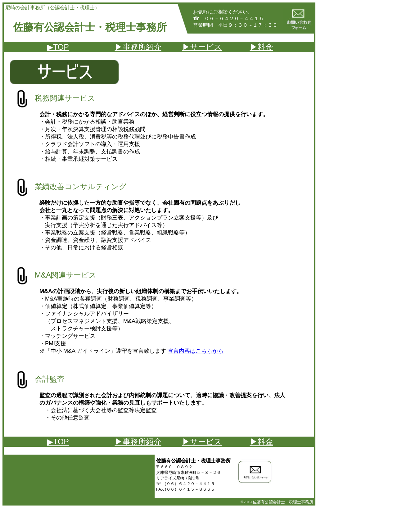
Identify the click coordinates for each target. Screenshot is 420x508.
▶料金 (262, 47)
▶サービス (202, 47)
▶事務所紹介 (138, 47)
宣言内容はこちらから (196, 351)
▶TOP (58, 47)
